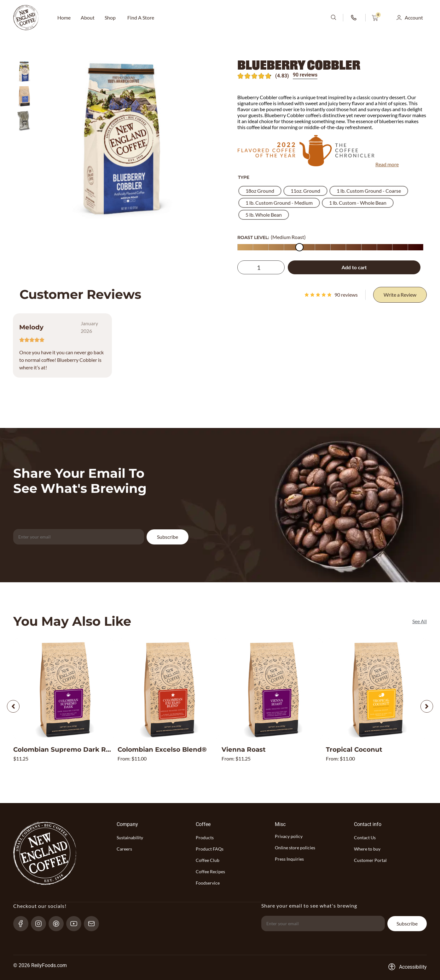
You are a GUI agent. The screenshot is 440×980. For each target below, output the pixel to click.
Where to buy (367, 849)
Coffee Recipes (210, 872)
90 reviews (305, 75)
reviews (346, 295)
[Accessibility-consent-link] (407, 967)
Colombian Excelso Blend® (162, 749)
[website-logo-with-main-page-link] (26, 18)
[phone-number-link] (354, 18)
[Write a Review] (400, 295)
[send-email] (94, 923)
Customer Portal (370, 860)
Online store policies (295, 848)
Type (244, 177)
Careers (124, 849)
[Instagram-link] (41, 923)
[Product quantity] (261, 267)
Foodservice (208, 883)
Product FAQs (210, 849)
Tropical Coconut (354, 749)
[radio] (260, 191)
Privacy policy (289, 836)
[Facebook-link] (23, 923)
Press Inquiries (289, 859)
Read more (387, 164)
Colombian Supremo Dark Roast (67, 749)
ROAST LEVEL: (253, 237)
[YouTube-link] (76, 923)
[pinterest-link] (59, 923)
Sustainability (130, 838)
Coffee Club (208, 860)
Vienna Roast (244, 749)
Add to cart (354, 267)
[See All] (420, 621)
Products (205, 838)
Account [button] (414, 17)
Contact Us (365, 838)
